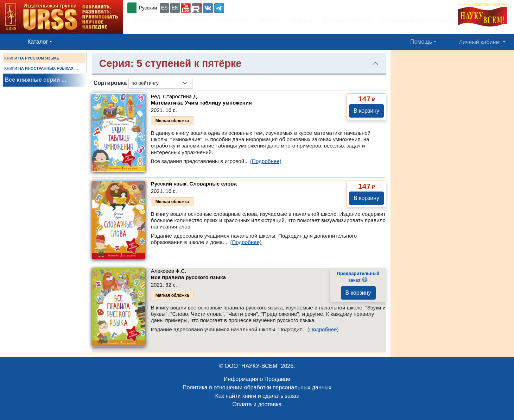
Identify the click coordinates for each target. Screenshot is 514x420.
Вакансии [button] (302, 21)
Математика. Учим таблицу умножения (201, 103)
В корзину (366, 111)
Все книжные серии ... (36, 80)
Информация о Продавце (257, 379)
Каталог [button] (38, 42)
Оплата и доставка (257, 404)
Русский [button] (148, 8)
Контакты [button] (196, 21)
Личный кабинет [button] (480, 42)
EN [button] (175, 8)
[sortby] (160, 83)
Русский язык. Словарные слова (194, 184)
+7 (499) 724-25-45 (251, 7)
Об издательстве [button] (154, 21)
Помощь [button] (421, 42)
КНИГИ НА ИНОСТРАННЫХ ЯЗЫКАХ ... (41, 68)
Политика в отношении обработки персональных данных (257, 387)
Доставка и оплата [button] (347, 21)
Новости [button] (270, 21)
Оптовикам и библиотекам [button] (414, 21)
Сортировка (110, 83)
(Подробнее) (266, 161)
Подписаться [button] (234, 21)
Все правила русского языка (188, 277)
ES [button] (164, 8)
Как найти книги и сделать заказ (257, 396)
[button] (186, 8)
